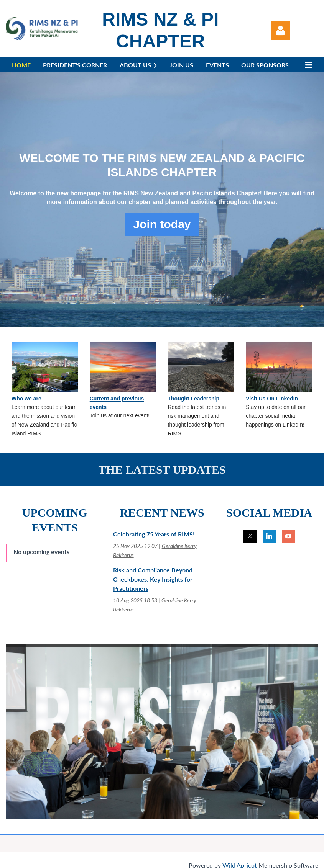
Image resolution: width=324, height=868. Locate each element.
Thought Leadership (194, 399)
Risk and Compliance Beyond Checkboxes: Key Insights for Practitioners (153, 579)
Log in (280, 31)
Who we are (26, 399)
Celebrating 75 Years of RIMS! (154, 534)
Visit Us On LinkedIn (272, 399)
